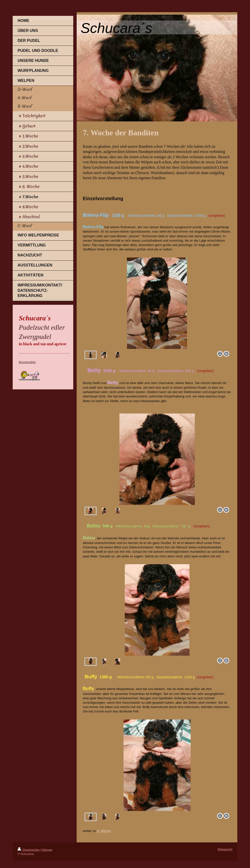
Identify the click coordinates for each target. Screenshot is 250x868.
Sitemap (47, 850)
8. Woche (104, 831)
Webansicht (225, 849)
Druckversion (29, 850)
